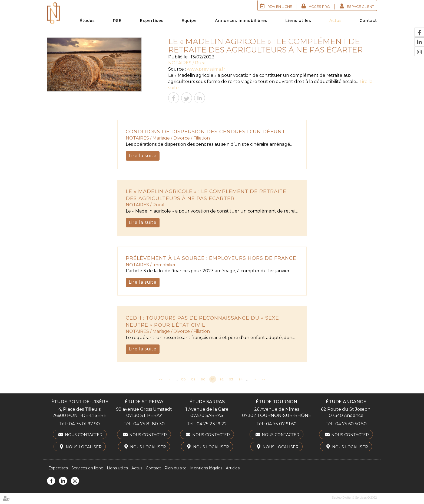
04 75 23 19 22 (212, 424)
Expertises (152, 21)
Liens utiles (298, 21)
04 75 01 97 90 (84, 424)
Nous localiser (84, 447)
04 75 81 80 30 (149, 424)
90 (203, 379)
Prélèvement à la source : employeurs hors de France (211, 258)
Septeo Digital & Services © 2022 (354, 498)
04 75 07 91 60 (281, 424)
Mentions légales (206, 468)
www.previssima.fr (206, 69)
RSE (117, 21)
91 (213, 379)
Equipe (189, 21)
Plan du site (175, 468)
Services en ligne (87, 468)
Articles (233, 468)
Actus (336, 21)
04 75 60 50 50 (351, 424)
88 (184, 379)
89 (193, 379)
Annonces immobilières (241, 21)
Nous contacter (84, 435)
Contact (368, 21)
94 (241, 379)
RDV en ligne (280, 6)
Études (87, 21)
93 (231, 379)
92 (222, 379)
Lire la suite (143, 156)
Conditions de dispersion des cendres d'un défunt (206, 132)
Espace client (360, 6)
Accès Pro (319, 6)
